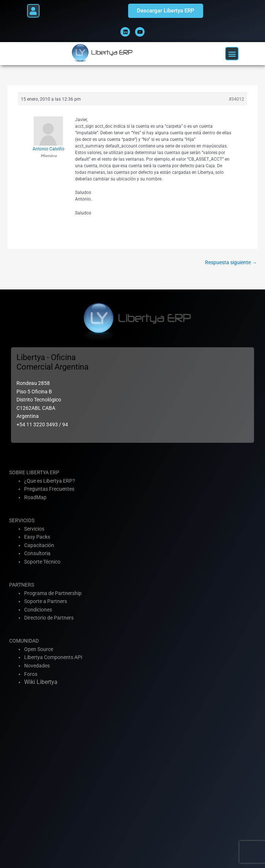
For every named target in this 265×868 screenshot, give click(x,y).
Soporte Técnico (42, 562)
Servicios (34, 529)
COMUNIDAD (24, 641)
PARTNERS (22, 585)
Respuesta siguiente (231, 262)
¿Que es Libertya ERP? (50, 481)
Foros (31, 674)
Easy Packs (37, 537)
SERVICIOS (22, 520)
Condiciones (38, 610)
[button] (33, 11)
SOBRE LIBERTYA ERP (34, 472)
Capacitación (39, 545)
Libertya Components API (53, 657)
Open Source (39, 649)
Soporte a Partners (46, 601)
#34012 (236, 99)
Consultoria (37, 553)
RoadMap (35, 497)
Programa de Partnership (53, 593)
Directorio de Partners (49, 618)
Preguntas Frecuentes (49, 489)
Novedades (37, 666)
